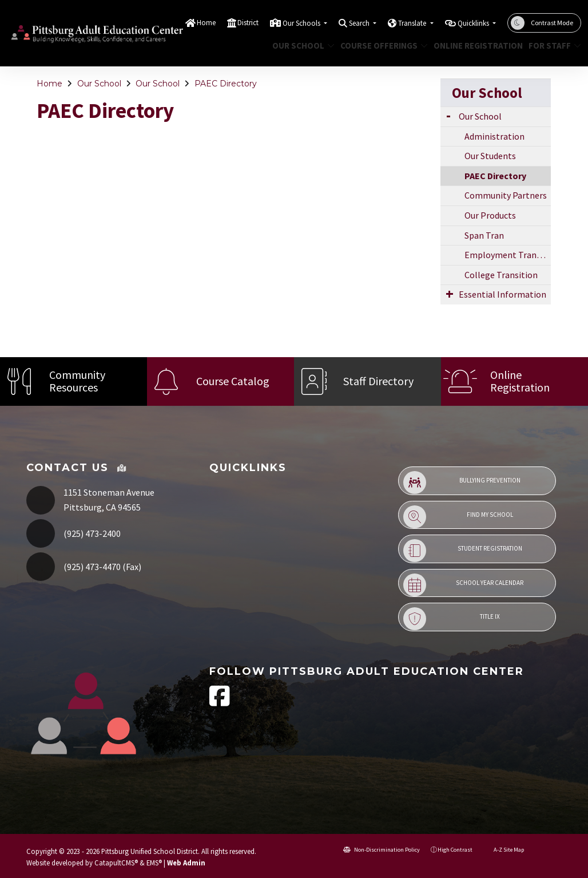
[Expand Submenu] (448, 115)
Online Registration (473, 46)
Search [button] (360, 23)
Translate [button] (413, 23)
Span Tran (484, 235)
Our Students (490, 156)
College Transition (501, 275)
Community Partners (506, 195)
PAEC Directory (226, 84)
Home (206, 23)
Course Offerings (380, 46)
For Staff (552, 46)
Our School (300, 46)
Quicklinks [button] (474, 23)
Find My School (458, 517)
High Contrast (455, 850)
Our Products (490, 215)
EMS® (154, 863)
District (248, 23)
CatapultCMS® (116, 863)
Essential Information (502, 294)
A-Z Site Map (504, 850)
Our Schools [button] (302, 23)
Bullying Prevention (462, 482)
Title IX (452, 619)
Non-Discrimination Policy (382, 850)
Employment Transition (508, 255)
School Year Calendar (463, 585)
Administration (494, 136)
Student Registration (463, 551)
